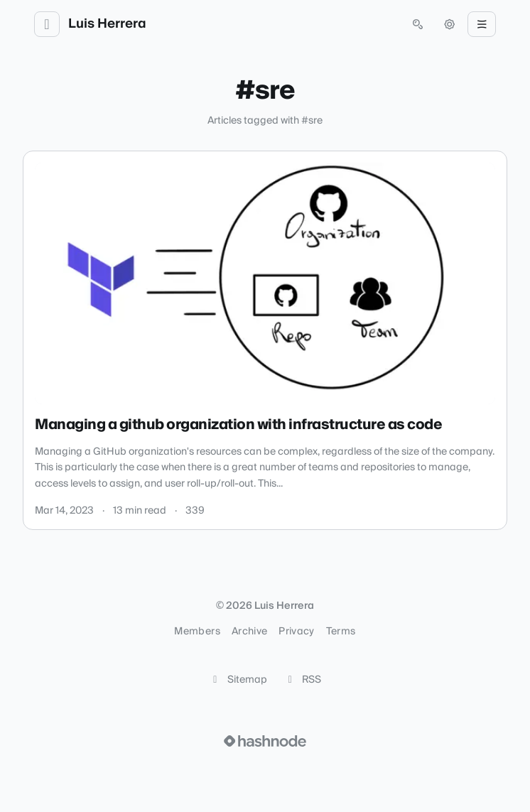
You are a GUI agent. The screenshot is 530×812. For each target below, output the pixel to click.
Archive (249, 632)
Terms (341, 632)
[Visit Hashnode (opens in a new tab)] (265, 741)
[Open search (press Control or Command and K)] (418, 24)
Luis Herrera (107, 24)
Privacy (296, 632)
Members (197, 632)
